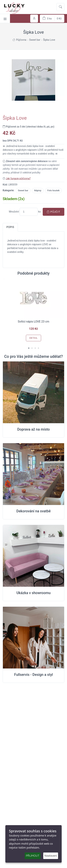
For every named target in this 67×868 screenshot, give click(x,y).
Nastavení (51, 856)
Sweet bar (23, 190)
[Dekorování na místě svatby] (33, 474)
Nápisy (38, 190)
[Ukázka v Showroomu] (33, 556)
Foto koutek (54, 190)
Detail (33, 338)
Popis (10, 227)
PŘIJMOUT (33, 856)
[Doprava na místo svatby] (33, 392)
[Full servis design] (33, 638)
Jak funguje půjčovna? (18, 178)
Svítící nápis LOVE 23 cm (34, 322)
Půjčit (54, 212)
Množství (14, 212)
